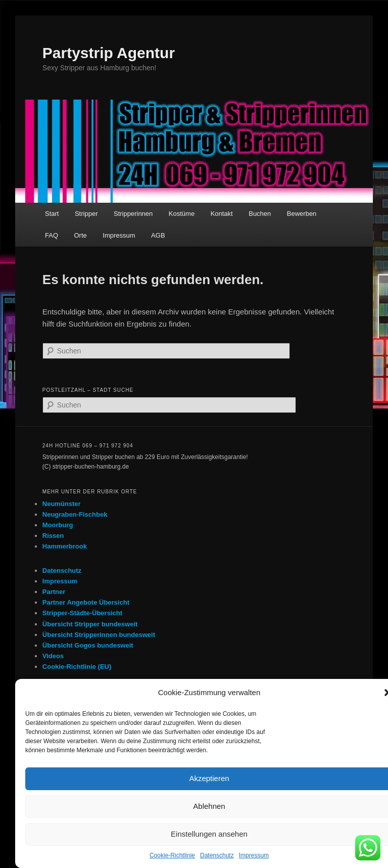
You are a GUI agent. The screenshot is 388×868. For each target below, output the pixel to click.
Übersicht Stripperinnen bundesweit (99, 635)
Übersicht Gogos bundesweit (88, 645)
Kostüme (182, 214)
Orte (81, 235)
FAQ (52, 235)
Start (52, 214)
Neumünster (62, 504)
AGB (158, 235)
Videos (53, 656)
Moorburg (58, 525)
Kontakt (222, 214)
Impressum (254, 855)
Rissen (53, 536)
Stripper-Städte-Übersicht (82, 613)
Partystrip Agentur (109, 53)
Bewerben (302, 214)
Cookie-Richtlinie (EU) (77, 667)
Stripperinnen (133, 214)
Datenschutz (217, 855)
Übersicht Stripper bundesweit (90, 624)
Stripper (86, 214)
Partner (54, 592)
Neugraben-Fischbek (75, 514)
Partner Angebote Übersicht (86, 602)
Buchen (260, 214)
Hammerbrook (65, 546)
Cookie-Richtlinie (172, 855)
